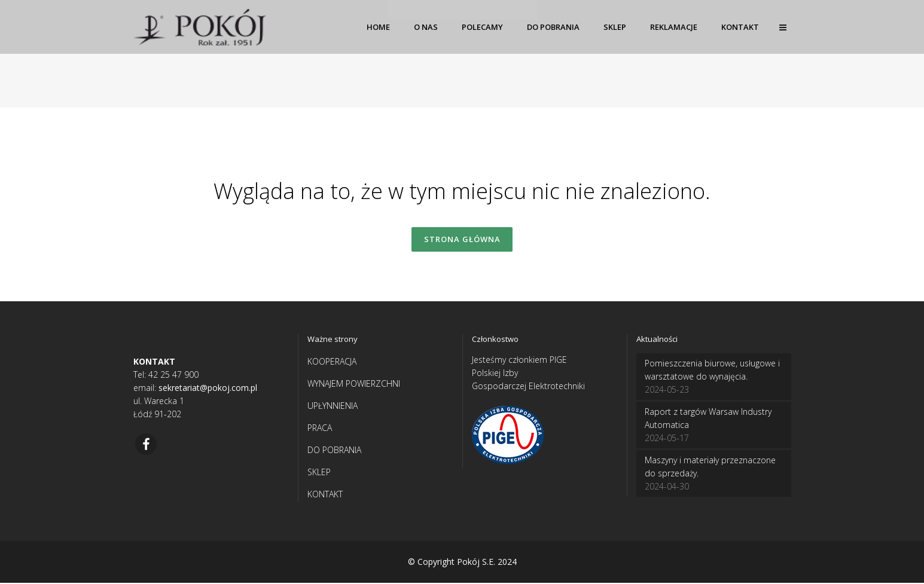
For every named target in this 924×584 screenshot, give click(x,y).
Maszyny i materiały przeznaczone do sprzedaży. (710, 468)
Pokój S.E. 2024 (487, 563)
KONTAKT (325, 495)
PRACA (320, 429)
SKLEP (319, 473)
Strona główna (462, 240)
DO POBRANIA (334, 451)
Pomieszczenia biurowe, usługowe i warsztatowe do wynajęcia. (712, 371)
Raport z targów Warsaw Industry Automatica (708, 419)
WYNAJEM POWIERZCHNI (354, 385)
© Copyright (431, 563)
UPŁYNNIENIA (333, 407)
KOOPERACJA (332, 363)
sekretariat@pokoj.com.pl (208, 389)
